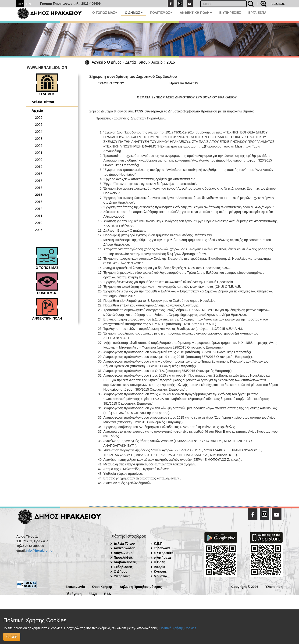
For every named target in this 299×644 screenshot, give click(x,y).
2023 (39, 139)
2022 (39, 146)
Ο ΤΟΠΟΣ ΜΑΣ (105, 13)
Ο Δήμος (114, 62)
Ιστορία (160, 567)
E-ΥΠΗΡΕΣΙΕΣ (230, 13)
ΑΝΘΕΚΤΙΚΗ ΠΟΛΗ (196, 13)
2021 (39, 153)
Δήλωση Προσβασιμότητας (141, 586)
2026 (39, 118)
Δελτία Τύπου (137, 62)
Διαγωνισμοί (124, 553)
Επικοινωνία (75, 586)
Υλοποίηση (274, 586)
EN (29, 4)
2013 (39, 202)
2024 (39, 132)
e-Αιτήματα (162, 558)
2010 (39, 223)
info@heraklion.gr (40, 550)
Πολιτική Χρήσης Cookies (178, 628)
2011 (39, 216)
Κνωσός (160, 572)
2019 (39, 167)
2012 (39, 209)
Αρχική (98, 62)
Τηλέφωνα (162, 548)
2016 (39, 188)
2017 (39, 181)
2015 (171, 62)
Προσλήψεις (123, 558)
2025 (39, 125)
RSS (108, 593)
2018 (39, 174)
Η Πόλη (160, 562)
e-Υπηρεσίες (164, 553)
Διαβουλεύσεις (125, 562)
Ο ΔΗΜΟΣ (133, 13)
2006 (39, 230)
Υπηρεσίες (122, 576)
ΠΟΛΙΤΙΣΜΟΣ (161, 13)
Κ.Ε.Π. (159, 543)
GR (20, 4)
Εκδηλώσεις (123, 567)
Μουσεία (161, 576)
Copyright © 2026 (245, 586)
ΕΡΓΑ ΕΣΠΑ (257, 13)
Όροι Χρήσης (102, 586)
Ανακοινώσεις (125, 548)
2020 (39, 160)
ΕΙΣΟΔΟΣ (278, 4)
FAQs (93, 593)
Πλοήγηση (73, 593)
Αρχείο (157, 62)
